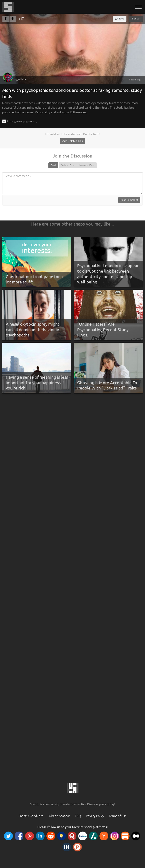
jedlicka (22, 79)
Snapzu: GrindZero (31, 816)
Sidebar (136, 18)
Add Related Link (73, 141)
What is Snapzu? (59, 816)
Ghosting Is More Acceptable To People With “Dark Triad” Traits (107, 385)
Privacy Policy (95, 816)
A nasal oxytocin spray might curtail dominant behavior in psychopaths (33, 330)
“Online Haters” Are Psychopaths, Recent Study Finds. (103, 330)
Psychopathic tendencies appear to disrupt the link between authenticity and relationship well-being (108, 274)
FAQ (78, 816)
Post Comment (129, 200)
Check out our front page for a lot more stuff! (34, 279)
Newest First (87, 165)
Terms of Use (118, 816)
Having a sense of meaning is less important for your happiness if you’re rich (37, 383)
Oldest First (68, 165)
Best (53, 165)
